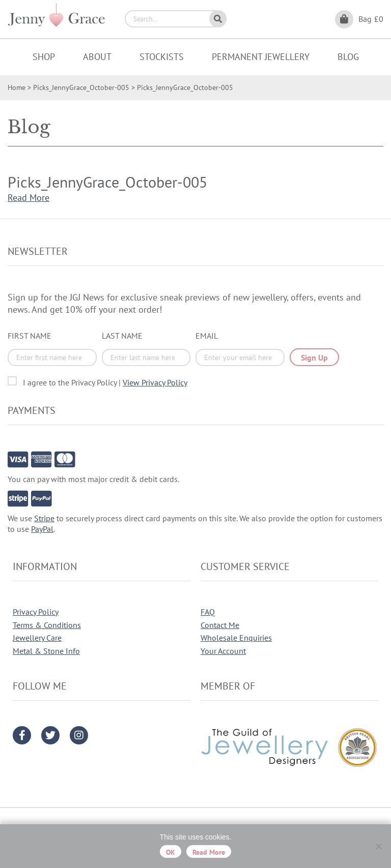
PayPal (42, 529)
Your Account (223, 651)
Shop (44, 57)
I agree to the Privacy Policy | (105, 382)
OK (171, 852)
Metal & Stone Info (46, 651)
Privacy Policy (36, 612)
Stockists (162, 57)
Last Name (122, 336)
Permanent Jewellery (261, 57)
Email (207, 336)
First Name (30, 336)
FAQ (208, 612)
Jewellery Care (37, 638)
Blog (348, 57)
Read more (209, 852)
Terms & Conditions (47, 625)
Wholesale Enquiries (236, 638)
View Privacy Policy (155, 382)
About (97, 57)
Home (17, 87)
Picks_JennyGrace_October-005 (81, 87)
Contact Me (220, 625)
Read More (29, 198)
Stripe (44, 518)
